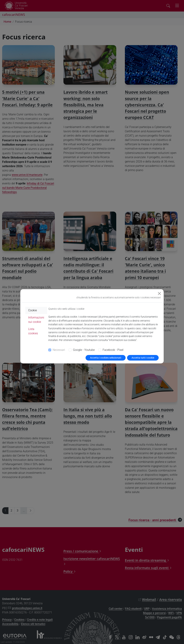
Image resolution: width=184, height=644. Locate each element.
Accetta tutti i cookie (143, 358)
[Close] (159, 294)
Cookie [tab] (33, 310)
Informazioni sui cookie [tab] (36, 320)
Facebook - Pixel (113, 350)
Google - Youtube (84, 350)
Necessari (59, 350)
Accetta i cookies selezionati (106, 358)
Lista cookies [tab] (33, 331)
